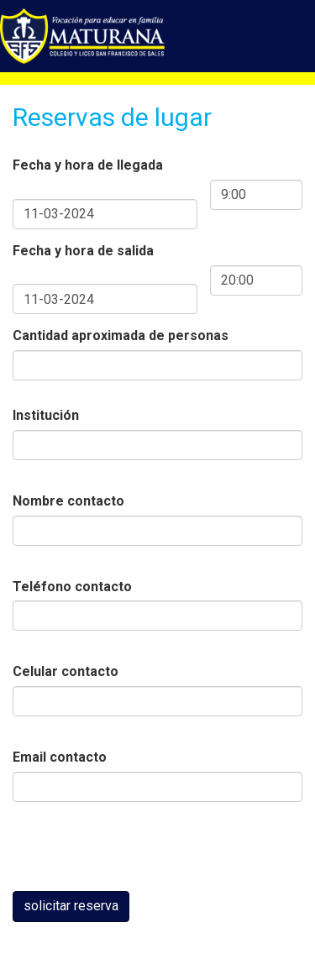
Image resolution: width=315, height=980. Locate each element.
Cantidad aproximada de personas (121, 335)
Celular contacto (66, 671)
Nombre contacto (68, 501)
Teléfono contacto (72, 587)
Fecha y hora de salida (83, 251)
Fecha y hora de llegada (88, 165)
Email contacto (60, 757)
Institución (46, 415)
